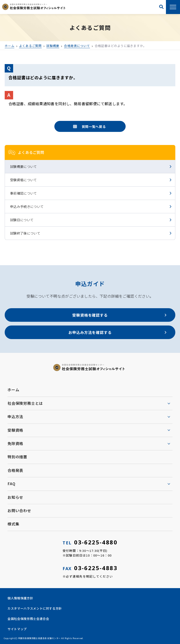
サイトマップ (17, 629)
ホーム (13, 390)
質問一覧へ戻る (94, 127)
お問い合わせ (19, 510)
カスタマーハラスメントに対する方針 (35, 608)
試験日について (22, 220)
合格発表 (15, 470)
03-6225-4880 (90, 542)
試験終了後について (25, 233)
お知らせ (15, 497)
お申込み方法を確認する (90, 332)
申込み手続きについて (27, 206)
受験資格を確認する (90, 315)
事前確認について (24, 193)
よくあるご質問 (31, 152)
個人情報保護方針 (20, 598)
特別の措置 (17, 457)
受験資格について (24, 180)
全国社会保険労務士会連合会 (28, 619)
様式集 (13, 524)
